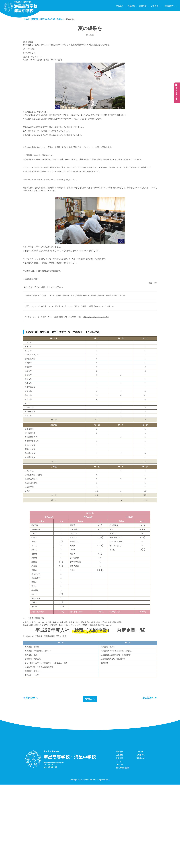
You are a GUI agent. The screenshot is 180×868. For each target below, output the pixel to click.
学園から (90, 781)
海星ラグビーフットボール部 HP (101, 346)
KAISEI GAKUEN (90, 863)
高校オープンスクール (34, 60)
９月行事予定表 (30, 55)
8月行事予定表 (30, 51)
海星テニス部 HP (125, 324)
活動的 (48, 165)
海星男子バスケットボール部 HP (108, 335)
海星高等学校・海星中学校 (70, 839)
